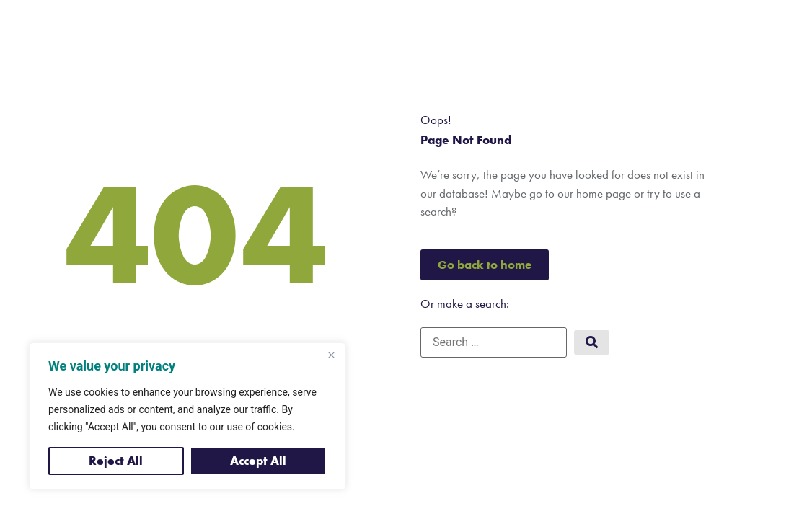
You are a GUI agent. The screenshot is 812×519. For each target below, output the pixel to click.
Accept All (258, 461)
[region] (187, 416)
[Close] (331, 355)
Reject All (116, 461)
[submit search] (592, 343)
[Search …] (494, 342)
